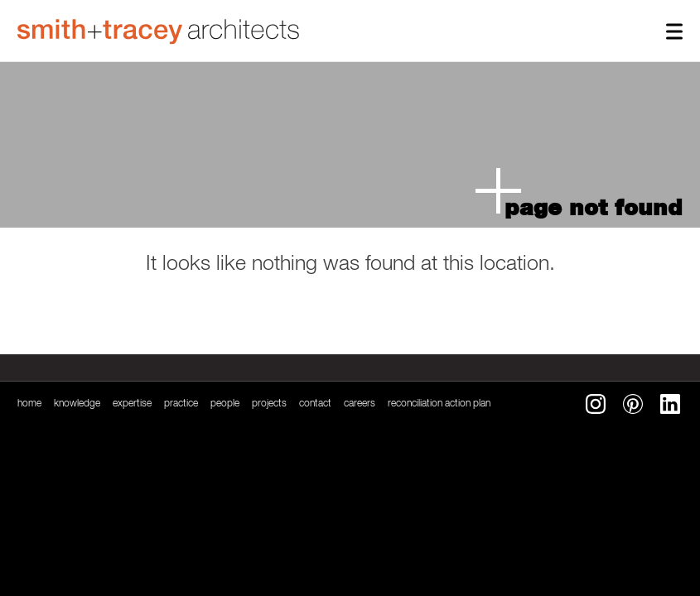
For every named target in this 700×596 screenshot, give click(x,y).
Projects (269, 404)
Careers (360, 404)
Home (29, 404)
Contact (315, 404)
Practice (181, 404)
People (225, 404)
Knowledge (77, 404)
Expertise (132, 404)
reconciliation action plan (439, 404)
